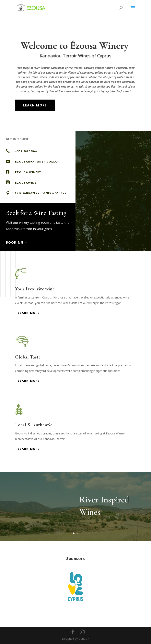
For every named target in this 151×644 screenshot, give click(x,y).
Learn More (35, 105)
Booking (20, 242)
